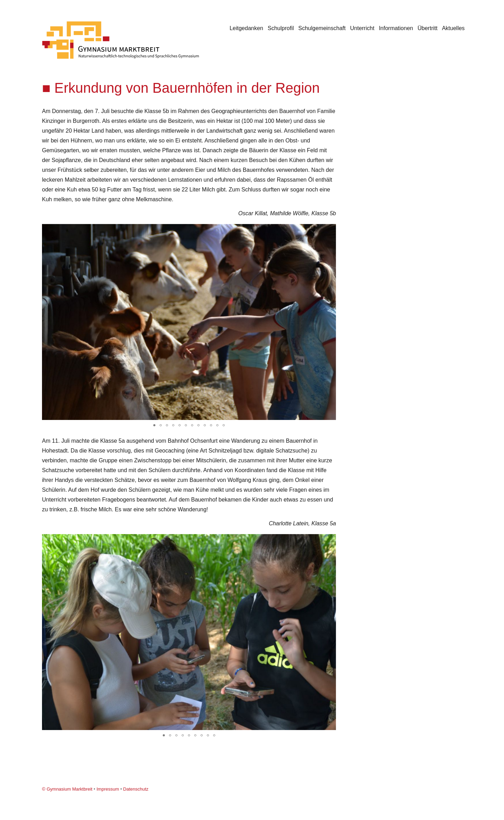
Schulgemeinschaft (322, 28)
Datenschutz (136, 789)
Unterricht (362, 28)
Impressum (108, 789)
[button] (330, 230)
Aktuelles (453, 28)
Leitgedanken (246, 28)
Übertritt (428, 28)
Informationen (396, 28)
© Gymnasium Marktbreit (67, 789)
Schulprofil (281, 28)
